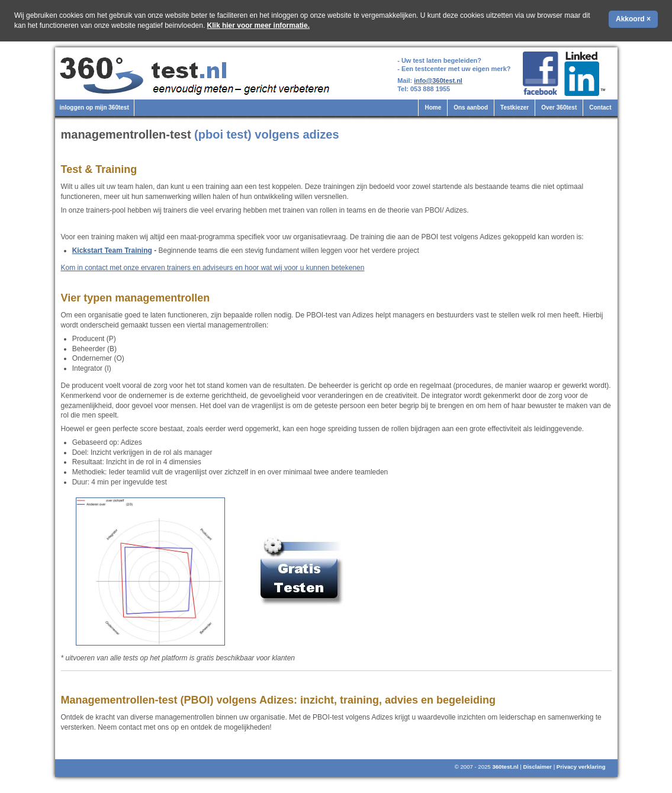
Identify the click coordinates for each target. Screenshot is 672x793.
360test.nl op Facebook (540, 74)
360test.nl (505, 767)
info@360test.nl (438, 81)
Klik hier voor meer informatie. (258, 25)
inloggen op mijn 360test (94, 107)
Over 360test (559, 107)
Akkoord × (633, 19)
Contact (600, 107)
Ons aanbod (471, 107)
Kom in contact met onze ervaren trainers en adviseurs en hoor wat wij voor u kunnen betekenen (213, 268)
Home (433, 107)
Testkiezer (515, 107)
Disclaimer (537, 767)
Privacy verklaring (581, 767)
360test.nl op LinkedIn (586, 74)
